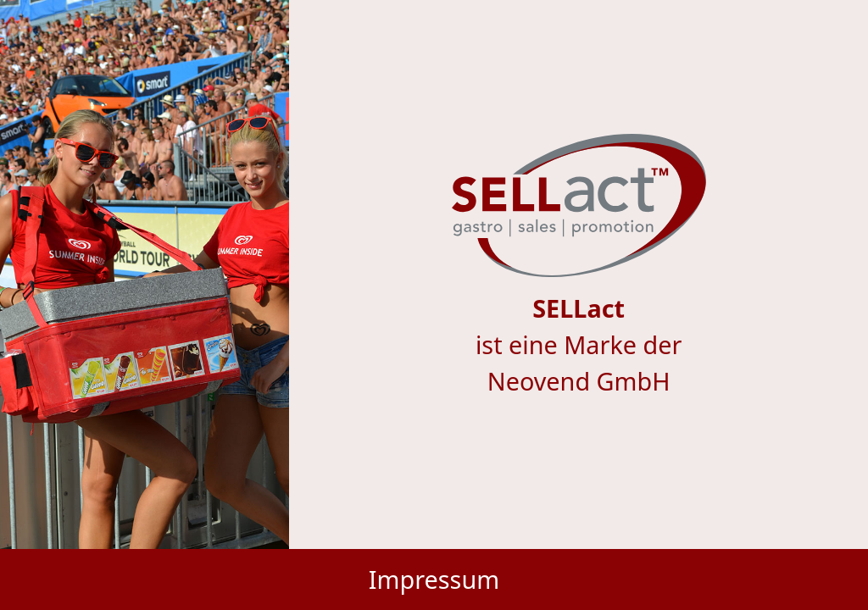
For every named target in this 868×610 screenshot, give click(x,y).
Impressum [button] (434, 579)
